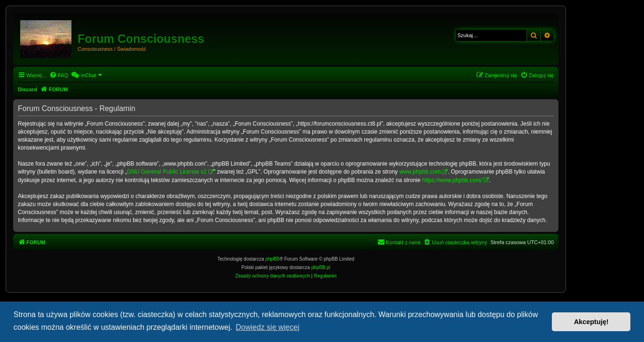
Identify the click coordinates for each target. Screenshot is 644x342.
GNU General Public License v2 (167, 172)
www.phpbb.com (420, 172)
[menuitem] (59, 75)
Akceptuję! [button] (591, 322)
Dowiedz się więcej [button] (268, 327)
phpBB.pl (321, 267)
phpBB (273, 259)
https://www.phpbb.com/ (452, 180)
